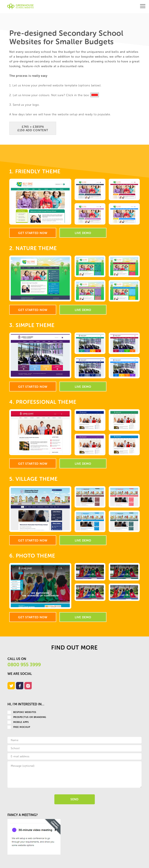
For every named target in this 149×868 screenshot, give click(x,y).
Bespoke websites (22, 712)
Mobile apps (18, 722)
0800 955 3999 (24, 665)
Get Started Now (33, 233)
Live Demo (83, 233)
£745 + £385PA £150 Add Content (33, 129)
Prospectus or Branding (27, 717)
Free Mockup (19, 727)
